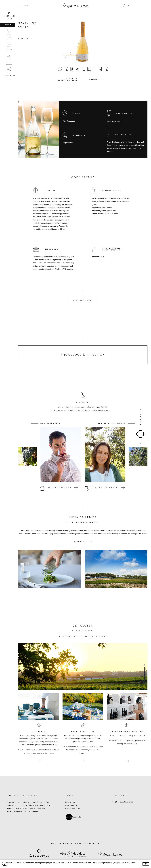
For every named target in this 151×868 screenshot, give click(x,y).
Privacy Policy (71, 802)
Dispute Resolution (73, 808)
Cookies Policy (71, 805)
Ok (146, 864)
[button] (127, 5)
